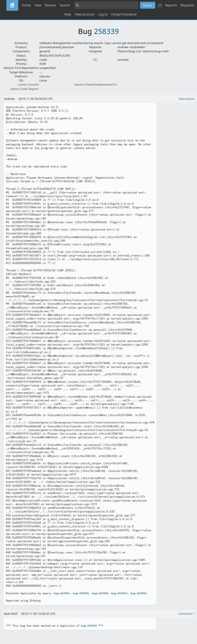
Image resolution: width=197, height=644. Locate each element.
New (38, 5)
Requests (187, 5)
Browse (50, 5)
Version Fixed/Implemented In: (96, 84)
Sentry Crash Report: (25, 89)
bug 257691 (62, 593)
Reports (171, 5)
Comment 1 (187, 614)
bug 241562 (89, 626)
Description (187, 99)
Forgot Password (124, 14)
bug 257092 (138, 593)
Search (65, 5)
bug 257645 (81, 593)
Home (26, 5)
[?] (160, 5)
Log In (103, 14)
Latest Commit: (28, 84)
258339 (106, 31)
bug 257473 (119, 593)
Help (68, 14)
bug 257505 (100, 593)
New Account (85, 14)
